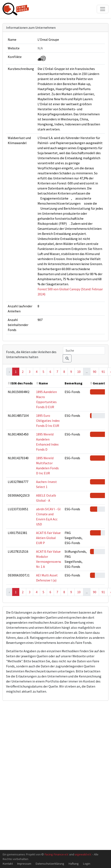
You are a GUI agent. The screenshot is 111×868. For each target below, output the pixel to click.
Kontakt (8, 863)
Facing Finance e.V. (57, 854)
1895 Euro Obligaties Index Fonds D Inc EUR (48, 421)
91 (103, 372)
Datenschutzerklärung (50, 863)
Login (87, 863)
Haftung (74, 863)
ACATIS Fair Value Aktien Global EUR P (48, 538)
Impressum (24, 863)
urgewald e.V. (83, 854)
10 (79, 372)
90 (95, 372)
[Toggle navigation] (103, 9)
